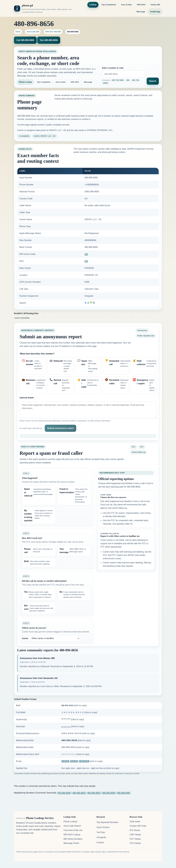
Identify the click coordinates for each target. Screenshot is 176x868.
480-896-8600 (64, 793)
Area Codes (127, 5)
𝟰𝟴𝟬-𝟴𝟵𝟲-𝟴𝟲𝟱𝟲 (76, 740)
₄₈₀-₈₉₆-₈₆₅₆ (73, 726)
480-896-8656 (109, 793)
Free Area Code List (73, 830)
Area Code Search (72, 826)
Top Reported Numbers (107, 822)
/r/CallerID (101, 837)
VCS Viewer (135, 843)
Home (18, 32)
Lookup (93, 5)
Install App (155, 12)
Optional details (27, 398)
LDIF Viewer (135, 835)
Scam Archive (103, 827)
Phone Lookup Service (40, 818)
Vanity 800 (155, 5)
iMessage (141, 12)
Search (153, 81)
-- (22, 318)
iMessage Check (71, 843)
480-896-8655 (94, 793)
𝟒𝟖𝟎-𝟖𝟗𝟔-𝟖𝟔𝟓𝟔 (74, 705)
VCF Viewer (135, 839)
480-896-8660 (124, 793)
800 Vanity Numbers (73, 839)
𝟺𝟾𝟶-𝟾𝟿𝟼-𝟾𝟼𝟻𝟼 (75, 754)
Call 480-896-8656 (25, 40)
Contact (100, 842)
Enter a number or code (113, 68)
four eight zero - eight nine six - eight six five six (90, 768)
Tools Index (135, 822)
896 (86, 261)
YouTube (101, 832)
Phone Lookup (26, 82)
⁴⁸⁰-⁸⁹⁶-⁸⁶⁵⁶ (73, 719)
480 (86, 254)
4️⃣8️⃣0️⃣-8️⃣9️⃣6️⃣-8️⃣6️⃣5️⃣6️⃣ (82, 761)
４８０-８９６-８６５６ (79, 712)
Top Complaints (109, 5)
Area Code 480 (33, 32)
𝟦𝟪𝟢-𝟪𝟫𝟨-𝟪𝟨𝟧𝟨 (75, 747)
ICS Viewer (135, 830)
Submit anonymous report (60, 428)
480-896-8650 (79, 793)
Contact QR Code (138, 826)
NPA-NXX (141, 5)
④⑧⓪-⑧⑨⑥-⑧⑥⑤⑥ (78, 733)
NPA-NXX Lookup (72, 835)
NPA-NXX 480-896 (53, 32)
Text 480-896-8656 (49, 40)
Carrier (25, 638)
